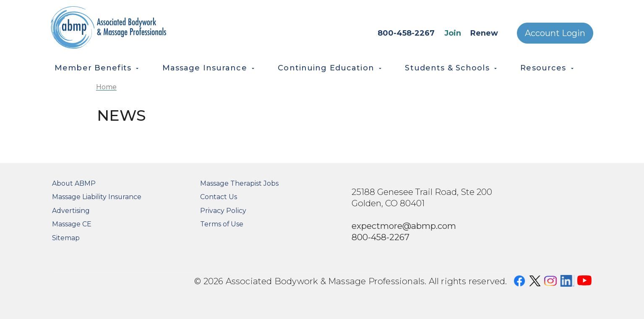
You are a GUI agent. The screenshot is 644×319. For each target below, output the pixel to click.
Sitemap (66, 238)
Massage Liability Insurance (97, 197)
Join (453, 33)
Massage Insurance (205, 68)
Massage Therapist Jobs (239, 183)
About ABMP (74, 183)
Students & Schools (447, 68)
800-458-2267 (406, 33)
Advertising (71, 211)
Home (106, 87)
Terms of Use (222, 224)
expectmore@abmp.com (404, 226)
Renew (484, 33)
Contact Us (219, 197)
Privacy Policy (223, 211)
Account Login (555, 33)
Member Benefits (93, 68)
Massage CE (72, 224)
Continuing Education (326, 68)
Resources (543, 68)
